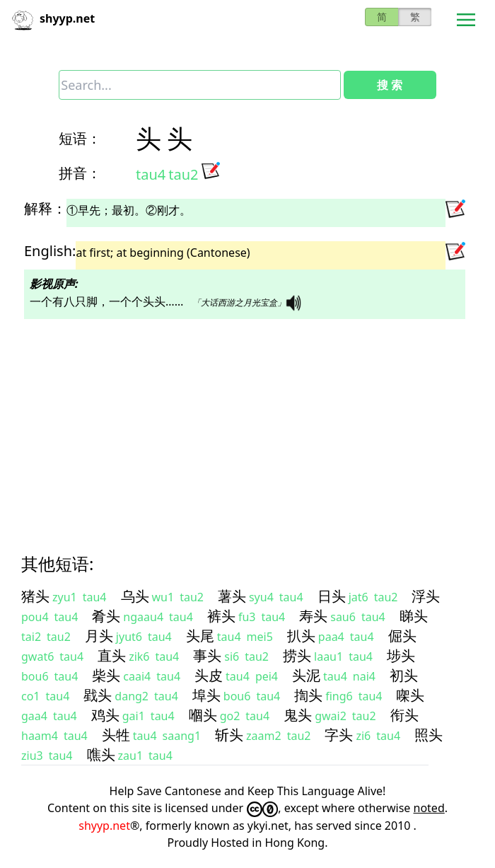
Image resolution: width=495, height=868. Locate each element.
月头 (99, 636)
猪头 (35, 596)
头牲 (116, 735)
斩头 (229, 735)
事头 (207, 655)
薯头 (232, 596)
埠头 (206, 695)
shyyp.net (104, 826)
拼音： (80, 173)
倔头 (402, 636)
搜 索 (390, 85)
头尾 (200, 636)
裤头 (221, 616)
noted (429, 808)
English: (50, 251)
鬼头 (298, 715)
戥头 (98, 695)
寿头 (313, 616)
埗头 (401, 655)
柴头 (106, 675)
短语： (80, 138)
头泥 (306, 675)
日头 (332, 596)
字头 (339, 735)
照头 (429, 735)
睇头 (414, 616)
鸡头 (105, 715)
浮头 (426, 596)
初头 (404, 675)
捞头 (297, 655)
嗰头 (203, 715)
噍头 (101, 754)
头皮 (209, 675)
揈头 (308, 695)
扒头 (301, 636)
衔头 (404, 715)
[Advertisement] (248, 424)
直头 (112, 655)
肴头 (106, 616)
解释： (45, 208)
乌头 (135, 596)
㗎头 (410, 695)
